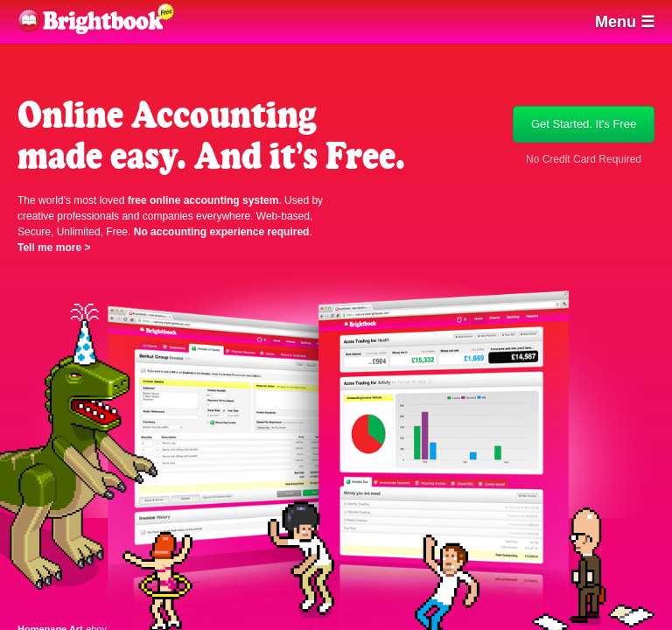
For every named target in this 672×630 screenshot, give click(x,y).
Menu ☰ (625, 22)
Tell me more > (54, 248)
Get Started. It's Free (584, 124)
